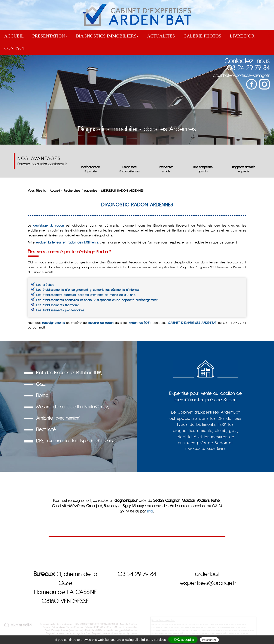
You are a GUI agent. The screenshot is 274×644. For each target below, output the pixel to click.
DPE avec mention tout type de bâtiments (116, 632)
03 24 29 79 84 (248, 67)
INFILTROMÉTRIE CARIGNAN (162, 635)
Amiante (58, 418)
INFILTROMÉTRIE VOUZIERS (205, 635)
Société (132, 626)
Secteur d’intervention (53, 629)
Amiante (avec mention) (72, 632)
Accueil (14, 36)
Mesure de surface (73, 407)
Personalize (209, 640)
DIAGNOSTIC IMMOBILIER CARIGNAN (193, 626)
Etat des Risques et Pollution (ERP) (82, 629)
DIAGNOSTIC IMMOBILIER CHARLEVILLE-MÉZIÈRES (216, 629)
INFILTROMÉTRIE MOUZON (184, 635)
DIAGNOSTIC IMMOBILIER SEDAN (164, 626)
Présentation (50, 36)
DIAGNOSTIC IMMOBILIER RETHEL (183, 629)
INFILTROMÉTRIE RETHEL (226, 635)
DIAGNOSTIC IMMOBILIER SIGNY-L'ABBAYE (217, 632)
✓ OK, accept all (183, 640)
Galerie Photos (202, 36)
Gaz (41, 384)
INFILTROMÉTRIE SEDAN (244, 632)
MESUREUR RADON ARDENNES (122, 191)
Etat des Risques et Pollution (69, 373)
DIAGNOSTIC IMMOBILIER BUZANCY (185, 632)
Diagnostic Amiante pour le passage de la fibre (68, 635)
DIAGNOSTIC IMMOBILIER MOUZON (223, 626)
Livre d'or (242, 36)
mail (42, 327)
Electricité (46, 429)
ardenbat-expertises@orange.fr (241, 75)
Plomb (42, 395)
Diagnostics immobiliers (107, 36)
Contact (15, 48)
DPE (74, 441)
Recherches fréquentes (81, 191)
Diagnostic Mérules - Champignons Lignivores (114, 635)
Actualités (161, 36)
